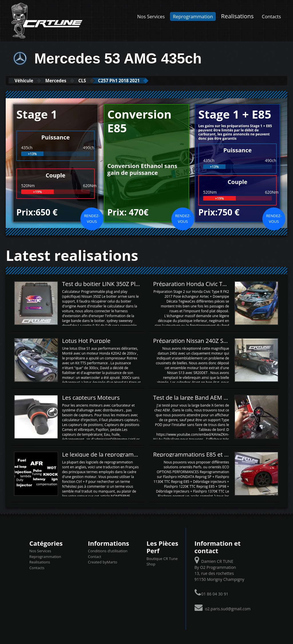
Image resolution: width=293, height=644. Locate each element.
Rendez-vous (92, 218)
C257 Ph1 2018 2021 (145, 80)
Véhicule (28, 80)
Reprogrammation (193, 16)
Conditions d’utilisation (108, 551)
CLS (100, 80)
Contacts (271, 16)
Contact (95, 556)
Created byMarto (102, 562)
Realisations (237, 16)
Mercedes (67, 80)
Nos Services (151, 16)
